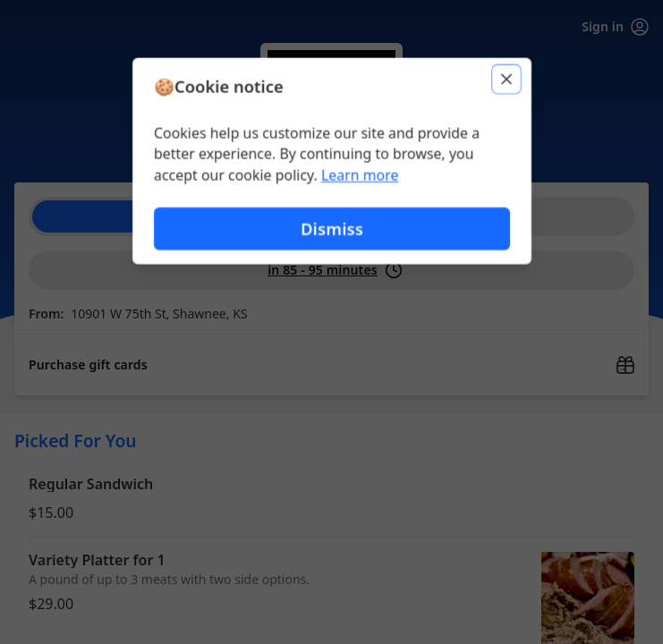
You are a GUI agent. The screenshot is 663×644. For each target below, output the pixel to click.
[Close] (507, 79)
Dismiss (331, 229)
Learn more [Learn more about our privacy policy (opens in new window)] (359, 175)
